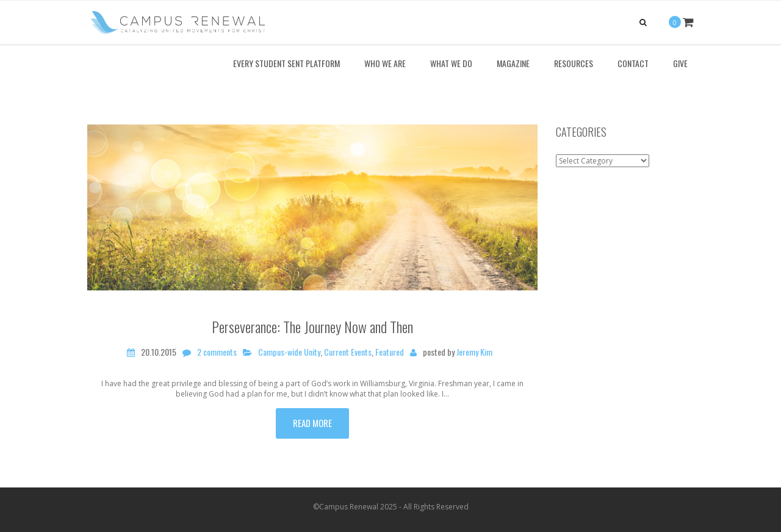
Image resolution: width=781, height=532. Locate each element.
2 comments (217, 352)
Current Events (348, 352)
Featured (390, 352)
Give (680, 63)
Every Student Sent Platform (286, 63)
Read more (312, 423)
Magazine (513, 63)
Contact (633, 63)
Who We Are (385, 63)
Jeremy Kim (474, 352)
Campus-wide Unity (289, 352)
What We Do (451, 63)
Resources (574, 63)
